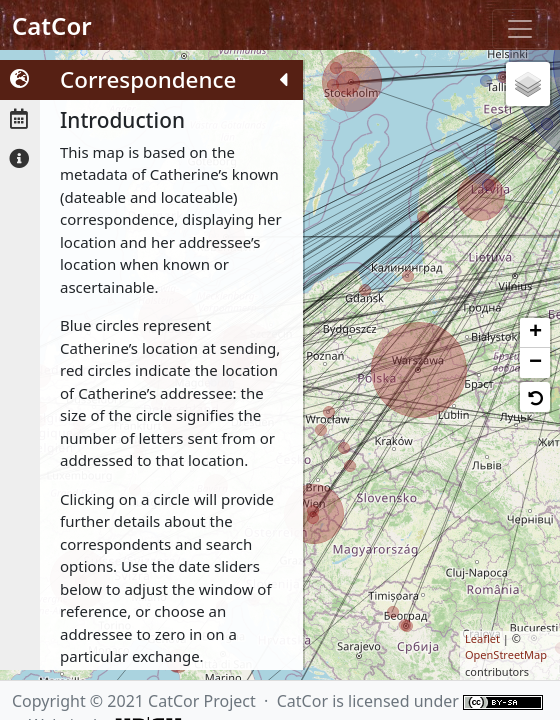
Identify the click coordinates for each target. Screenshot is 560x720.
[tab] (20, 80)
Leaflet (482, 638)
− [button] (535, 363)
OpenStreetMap (506, 654)
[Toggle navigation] (520, 29)
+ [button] (535, 333)
